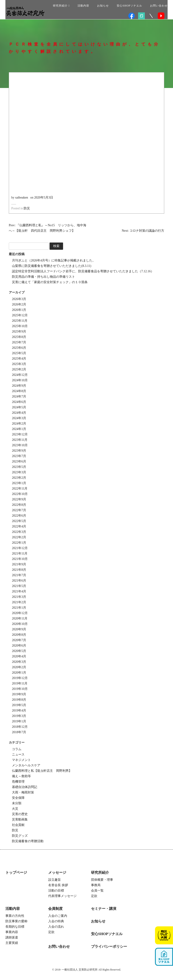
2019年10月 (20, 689)
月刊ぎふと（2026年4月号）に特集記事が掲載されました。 (54, 260)
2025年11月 (20, 321)
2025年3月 (19, 364)
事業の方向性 (15, 916)
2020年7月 (19, 640)
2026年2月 (19, 304)
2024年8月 (19, 391)
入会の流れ (56, 927)
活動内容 (83, 6)
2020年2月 (19, 667)
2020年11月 (20, 618)
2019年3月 (19, 716)
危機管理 (18, 782)
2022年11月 (20, 489)
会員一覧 (97, 891)
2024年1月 (19, 429)
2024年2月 (19, 424)
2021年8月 (19, 570)
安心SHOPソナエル (129, 6)
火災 (15, 809)
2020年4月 (19, 656)
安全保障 (18, 798)
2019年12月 (20, 678)
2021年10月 (20, 559)
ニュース (18, 755)
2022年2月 (19, 537)
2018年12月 (20, 727)
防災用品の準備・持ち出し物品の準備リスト (43, 277)
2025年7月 (19, 342)
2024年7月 (19, 396)
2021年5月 (19, 586)
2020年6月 (19, 646)
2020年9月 (19, 629)
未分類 (17, 803)
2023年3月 (19, 472)
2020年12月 (20, 613)
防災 (27, 208)
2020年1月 (19, 673)
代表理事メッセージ (62, 896)
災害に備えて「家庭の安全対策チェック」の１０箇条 (50, 282)
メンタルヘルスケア (26, 765)
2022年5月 (19, 521)
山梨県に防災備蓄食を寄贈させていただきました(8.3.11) (52, 266)
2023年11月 (20, 440)
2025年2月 (19, 369)
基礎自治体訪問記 (25, 787)
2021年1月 (19, 608)
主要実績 (12, 943)
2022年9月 (19, 499)
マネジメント (21, 760)
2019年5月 (19, 705)
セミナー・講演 (104, 909)
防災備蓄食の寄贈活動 (28, 841)
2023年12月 (20, 434)
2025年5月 (19, 353)
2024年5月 (19, 407)
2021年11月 (20, 554)
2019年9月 (19, 694)
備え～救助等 (21, 776)
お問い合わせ (159, 6)
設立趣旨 (55, 880)
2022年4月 (19, 526)
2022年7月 (19, 510)
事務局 (96, 885)
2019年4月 (19, 711)
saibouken (22, 198)
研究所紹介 (61, 6)
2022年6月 (19, 516)
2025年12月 (20, 315)
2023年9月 (19, 451)
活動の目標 (56, 891)
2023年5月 (19, 467)
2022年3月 (19, 532)
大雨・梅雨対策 (23, 792)
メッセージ (57, 873)
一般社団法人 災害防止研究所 (25, 11)
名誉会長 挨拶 (58, 885)
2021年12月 (20, 548)
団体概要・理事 (102, 880)
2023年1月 (19, 483)
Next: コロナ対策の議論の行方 (143, 231)
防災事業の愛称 (16, 921)
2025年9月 (19, 332)
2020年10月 (20, 624)
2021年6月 (19, 581)
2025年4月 (19, 359)
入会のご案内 (58, 916)
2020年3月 (19, 662)
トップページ (16, 873)
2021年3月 (19, 597)
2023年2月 (19, 478)
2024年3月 (19, 418)
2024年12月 (20, 375)
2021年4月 (19, 591)
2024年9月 (19, 386)
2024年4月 (19, 413)
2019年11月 (20, 683)
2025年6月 (19, 348)
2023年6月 (19, 461)
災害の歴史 (20, 814)
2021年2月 (19, 602)
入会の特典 (56, 921)
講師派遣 (12, 937)
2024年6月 (19, 402)
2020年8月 (19, 635)
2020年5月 (19, 651)
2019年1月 (19, 721)
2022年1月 (19, 543)
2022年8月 (19, 505)
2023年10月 (20, 445)
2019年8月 (19, 700)
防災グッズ (20, 836)
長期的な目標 (15, 927)
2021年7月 (19, 575)
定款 (94, 896)
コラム (17, 749)
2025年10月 (20, 326)
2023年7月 (19, 456)
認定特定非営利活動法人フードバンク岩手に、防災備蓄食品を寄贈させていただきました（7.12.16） (83, 271)
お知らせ (103, 6)
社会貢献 (18, 825)
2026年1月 (19, 310)
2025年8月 (19, 337)
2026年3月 (19, 299)
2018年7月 (19, 732)
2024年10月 (20, 380)
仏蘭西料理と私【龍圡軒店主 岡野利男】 (42, 771)
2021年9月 (19, 564)
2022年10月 (20, 494)
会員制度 (55, 909)
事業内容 (12, 932)
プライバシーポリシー (109, 946)
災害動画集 (20, 819)
